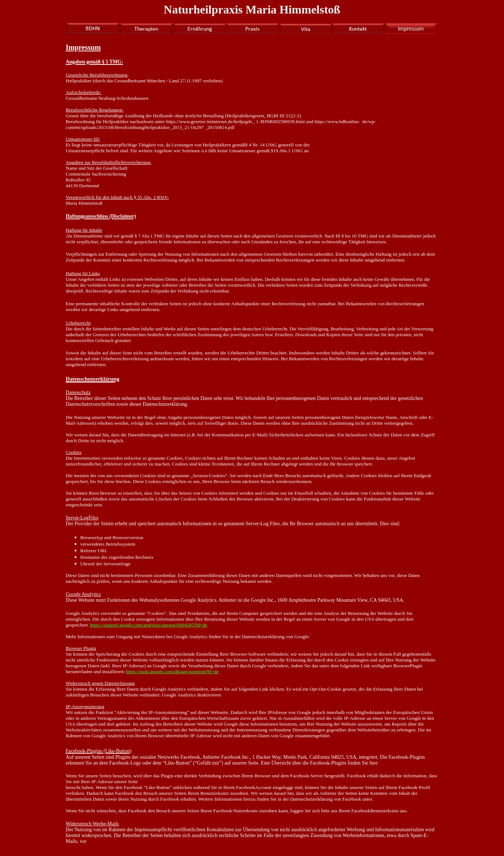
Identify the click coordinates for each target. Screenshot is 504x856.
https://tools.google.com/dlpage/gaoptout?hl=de (172, 672)
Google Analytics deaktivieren (191, 695)
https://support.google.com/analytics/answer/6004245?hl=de (148, 625)
